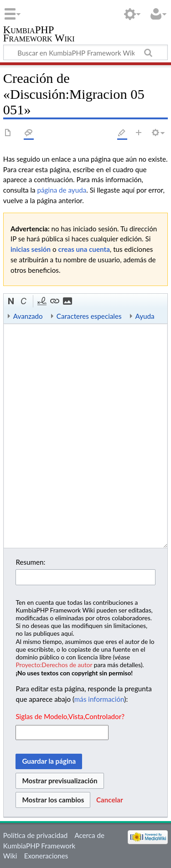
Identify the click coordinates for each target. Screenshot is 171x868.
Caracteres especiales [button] (89, 316)
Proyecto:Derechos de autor (54, 665)
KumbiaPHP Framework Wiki (39, 35)
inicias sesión (31, 249)
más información (99, 699)
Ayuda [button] (145, 316)
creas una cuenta (84, 249)
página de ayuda (62, 190)
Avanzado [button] (28, 316)
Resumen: (30, 562)
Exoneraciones (46, 856)
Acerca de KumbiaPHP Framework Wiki (54, 846)
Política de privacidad (35, 835)
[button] (11, 301)
